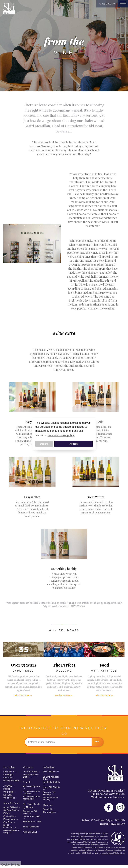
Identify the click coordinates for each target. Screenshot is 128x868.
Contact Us (9, 816)
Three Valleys (49, 812)
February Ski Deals (32, 822)
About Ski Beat (11, 803)
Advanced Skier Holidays (50, 799)
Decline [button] (44, 444)
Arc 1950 (8, 786)
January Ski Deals (32, 816)
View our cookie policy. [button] (61, 435)
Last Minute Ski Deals (30, 776)
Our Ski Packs (30, 772)
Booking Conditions (8, 826)
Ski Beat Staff (10, 810)
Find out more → (23, 695)
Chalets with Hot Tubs (51, 778)
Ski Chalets (9, 768)
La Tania (7, 795)
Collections (48, 768)
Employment (9, 819)
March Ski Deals (31, 827)
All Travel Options (31, 786)
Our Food (8, 822)
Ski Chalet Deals (51, 772)
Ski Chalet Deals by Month (31, 806)
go (97, 742)
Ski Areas (47, 805)
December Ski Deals (30, 812)
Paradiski (47, 809)
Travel (26, 782)
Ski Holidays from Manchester (31, 798)
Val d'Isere (8, 792)
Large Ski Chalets (51, 787)
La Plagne (8, 775)
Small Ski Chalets (51, 782)
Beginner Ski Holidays (49, 793)
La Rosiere (9, 772)
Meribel (7, 789)
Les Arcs (7, 778)
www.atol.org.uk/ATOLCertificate (112, 853)
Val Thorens (9, 798)
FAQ (5, 813)
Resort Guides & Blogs (11, 831)
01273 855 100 (107, 4)
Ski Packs (28, 768)
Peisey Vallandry (11, 781)
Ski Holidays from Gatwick (31, 793)
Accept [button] (73, 444)
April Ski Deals (30, 832)
